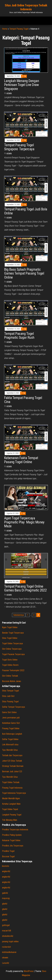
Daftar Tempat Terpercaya (13, 707)
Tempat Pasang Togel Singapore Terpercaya (19, 147)
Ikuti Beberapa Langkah (12, 734)
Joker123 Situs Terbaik (12, 761)
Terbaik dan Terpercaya (12, 755)
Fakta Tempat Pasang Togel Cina (23, 400)
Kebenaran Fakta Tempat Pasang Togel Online (21, 460)
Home (5, 29)
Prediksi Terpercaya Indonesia (15, 830)
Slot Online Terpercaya (12, 649)
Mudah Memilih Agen (11, 798)
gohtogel (6, 925)
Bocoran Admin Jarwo (12, 681)
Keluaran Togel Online (11, 840)
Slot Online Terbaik (10, 676)
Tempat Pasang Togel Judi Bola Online (26, 211)
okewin (5, 958)
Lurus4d (6, 963)
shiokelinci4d (8, 936)
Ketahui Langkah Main (11, 804)
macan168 (7, 931)
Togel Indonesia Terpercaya (14, 793)
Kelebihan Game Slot (11, 723)
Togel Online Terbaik (11, 782)
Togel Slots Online (10, 660)
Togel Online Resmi (10, 665)
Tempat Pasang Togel (19, 29)
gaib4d (5, 893)
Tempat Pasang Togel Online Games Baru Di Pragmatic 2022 (25, 588)
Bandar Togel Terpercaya (13, 633)
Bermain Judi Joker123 (12, 771)
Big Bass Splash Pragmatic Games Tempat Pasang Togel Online (24, 273)
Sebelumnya (19, 615)
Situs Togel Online (10, 638)
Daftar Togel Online (10, 739)
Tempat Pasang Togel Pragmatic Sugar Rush (19, 336)
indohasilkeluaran (9, 952)
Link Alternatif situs (10, 745)
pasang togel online (10, 941)
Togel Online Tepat (10, 809)
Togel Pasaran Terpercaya (13, 654)
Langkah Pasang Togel (12, 815)
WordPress (29, 971)
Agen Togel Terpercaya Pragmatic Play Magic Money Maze (24, 522)
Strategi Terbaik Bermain (13, 766)
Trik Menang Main (10, 820)
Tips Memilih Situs (10, 750)
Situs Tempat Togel (10, 691)
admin (9, 93)
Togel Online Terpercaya (12, 643)
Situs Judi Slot (8, 696)
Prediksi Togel (8, 851)
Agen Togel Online (10, 627)
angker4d (6, 871)
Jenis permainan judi (11, 718)
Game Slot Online (9, 712)
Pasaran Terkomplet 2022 (13, 670)
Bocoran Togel (8, 856)
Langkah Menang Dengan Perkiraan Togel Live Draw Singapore (22, 85)
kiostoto (6, 866)
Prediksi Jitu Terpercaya (13, 846)
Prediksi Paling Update (12, 835)
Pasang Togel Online (11, 728)
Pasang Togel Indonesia (12, 788)
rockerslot (6, 947)
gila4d (5, 904)
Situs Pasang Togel (10, 701)
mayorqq (6, 898)
